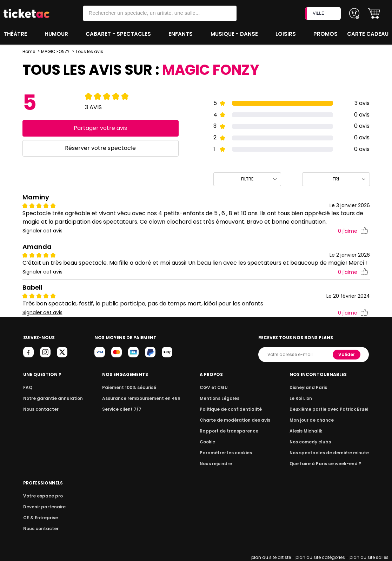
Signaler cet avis (42, 231)
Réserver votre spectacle (100, 148)
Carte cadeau (368, 34)
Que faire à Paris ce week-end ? (325, 464)
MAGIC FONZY (55, 51)
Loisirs (286, 34)
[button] (374, 14)
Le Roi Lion (301, 398)
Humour (57, 34)
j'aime (353, 231)
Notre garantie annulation (53, 398)
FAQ (28, 387)
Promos (325, 34)
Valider (347, 354)
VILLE (324, 13)
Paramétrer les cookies (226, 453)
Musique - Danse (235, 34)
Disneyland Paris (308, 387)
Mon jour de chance (312, 420)
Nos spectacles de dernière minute (329, 453)
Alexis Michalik (306, 431)
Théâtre (16, 34)
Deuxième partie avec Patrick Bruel (329, 409)
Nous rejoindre (216, 464)
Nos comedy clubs (310, 442)
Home (29, 51)
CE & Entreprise (41, 518)
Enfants (181, 34)
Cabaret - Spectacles (119, 34)
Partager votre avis (100, 128)
